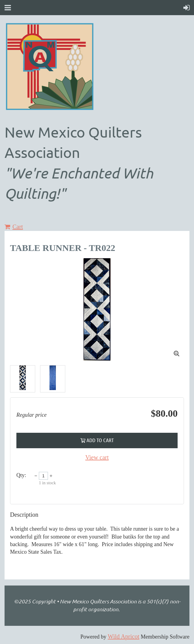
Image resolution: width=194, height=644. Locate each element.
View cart (97, 457)
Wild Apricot (124, 636)
